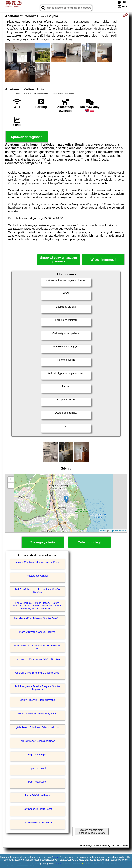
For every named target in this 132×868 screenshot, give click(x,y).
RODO (58, 864)
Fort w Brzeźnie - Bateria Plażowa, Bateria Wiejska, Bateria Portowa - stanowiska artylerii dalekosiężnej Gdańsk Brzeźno (37, 606)
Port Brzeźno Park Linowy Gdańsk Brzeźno (37, 659)
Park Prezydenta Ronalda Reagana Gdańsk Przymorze (37, 688)
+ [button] (11, 480)
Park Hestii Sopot (37, 782)
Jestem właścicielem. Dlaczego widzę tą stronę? (92, 831)
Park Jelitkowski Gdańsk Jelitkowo (37, 741)
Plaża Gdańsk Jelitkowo (37, 795)
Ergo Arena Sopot (37, 755)
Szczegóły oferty (43, 542)
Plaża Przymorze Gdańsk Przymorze (37, 714)
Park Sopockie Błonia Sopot (37, 809)
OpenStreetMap (118, 531)
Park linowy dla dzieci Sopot (37, 823)
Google (57, 857)
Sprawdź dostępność (27, 137)
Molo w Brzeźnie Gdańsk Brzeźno (37, 700)
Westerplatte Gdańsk (37, 576)
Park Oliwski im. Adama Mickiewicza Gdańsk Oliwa (37, 647)
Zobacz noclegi (89, 542)
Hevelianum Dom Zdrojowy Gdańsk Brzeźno (37, 618)
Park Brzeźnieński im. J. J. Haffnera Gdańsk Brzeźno (37, 591)
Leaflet (103, 531)
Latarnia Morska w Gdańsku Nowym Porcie (37, 562)
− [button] (11, 485)
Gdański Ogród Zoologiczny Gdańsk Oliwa (37, 673)
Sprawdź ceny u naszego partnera (59, 260)
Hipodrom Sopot (37, 768)
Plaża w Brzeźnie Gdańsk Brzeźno (37, 632)
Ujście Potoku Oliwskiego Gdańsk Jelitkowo (37, 727)
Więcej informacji (103, 260)
